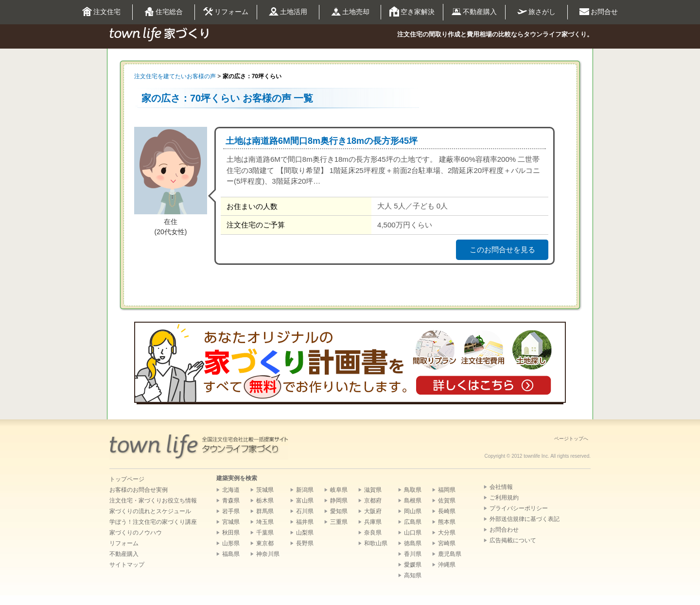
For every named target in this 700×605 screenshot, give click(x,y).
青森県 (231, 501)
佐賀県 (447, 501)
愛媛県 (413, 565)
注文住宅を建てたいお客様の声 (175, 76)
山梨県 (305, 533)
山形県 (231, 543)
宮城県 (231, 522)
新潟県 (305, 490)
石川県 (305, 511)
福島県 (231, 554)
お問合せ (599, 12)
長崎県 (447, 511)
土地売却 (350, 12)
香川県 (413, 554)
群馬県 (265, 511)
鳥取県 (413, 490)
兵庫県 (373, 522)
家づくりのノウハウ (136, 533)
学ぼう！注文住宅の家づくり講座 (153, 522)
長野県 (305, 543)
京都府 (373, 501)
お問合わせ (504, 530)
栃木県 (265, 501)
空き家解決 (412, 12)
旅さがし (536, 12)
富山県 (305, 501)
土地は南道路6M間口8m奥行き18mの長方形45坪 (322, 141)
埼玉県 (265, 522)
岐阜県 (339, 490)
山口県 (413, 533)
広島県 (413, 522)
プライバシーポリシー (519, 508)
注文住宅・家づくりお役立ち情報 (153, 501)
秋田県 (231, 533)
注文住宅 (101, 12)
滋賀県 (373, 490)
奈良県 (373, 533)
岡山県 (413, 511)
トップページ (127, 479)
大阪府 (373, 511)
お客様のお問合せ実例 (139, 490)
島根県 (413, 501)
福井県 (305, 522)
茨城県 (265, 490)
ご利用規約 (504, 498)
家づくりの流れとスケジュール (150, 511)
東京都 (265, 543)
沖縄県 (447, 565)
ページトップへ (571, 439)
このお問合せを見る (502, 250)
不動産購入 (474, 12)
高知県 (413, 575)
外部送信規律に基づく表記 (525, 519)
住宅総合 (164, 12)
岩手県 (231, 511)
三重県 (339, 522)
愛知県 (339, 511)
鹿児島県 (450, 554)
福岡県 (447, 490)
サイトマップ (127, 565)
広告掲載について (513, 540)
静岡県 (339, 501)
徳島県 (413, 543)
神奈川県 (268, 554)
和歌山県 (376, 543)
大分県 (447, 533)
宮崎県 (447, 543)
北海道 (231, 490)
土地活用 (288, 12)
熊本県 (447, 522)
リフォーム (226, 12)
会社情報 (501, 487)
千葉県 (265, 533)
